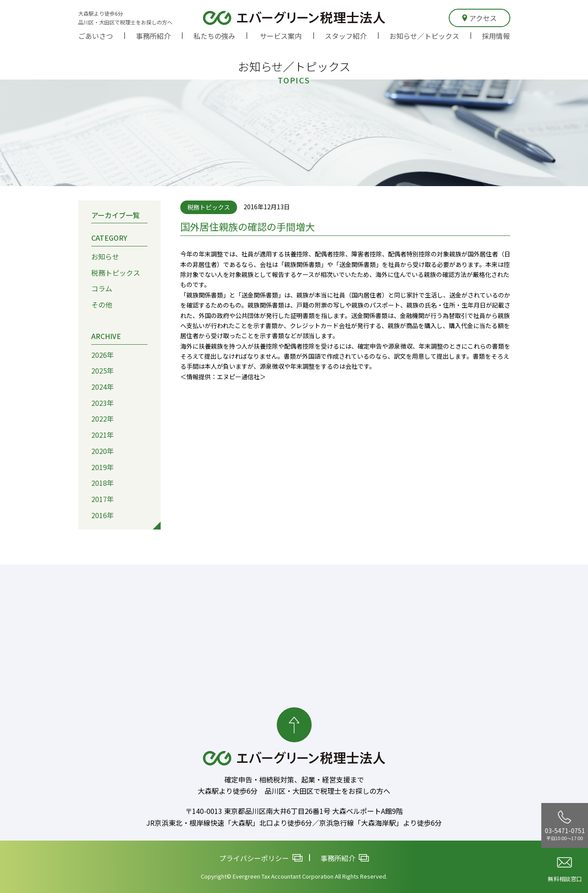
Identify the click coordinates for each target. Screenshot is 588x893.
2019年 (103, 467)
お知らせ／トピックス (424, 36)
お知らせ (105, 256)
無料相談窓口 (565, 870)
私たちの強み (214, 36)
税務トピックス (116, 273)
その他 (102, 305)
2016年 (103, 515)
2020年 (103, 451)
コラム (102, 288)
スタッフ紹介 (346, 36)
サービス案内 (281, 36)
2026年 (103, 354)
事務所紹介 (153, 36)
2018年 (103, 483)
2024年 (103, 387)
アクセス (480, 18)
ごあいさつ (96, 36)
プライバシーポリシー (261, 858)
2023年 (103, 403)
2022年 (103, 419)
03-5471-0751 (565, 826)
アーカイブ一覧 (115, 215)
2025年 (103, 370)
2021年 (103, 435)
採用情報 (496, 36)
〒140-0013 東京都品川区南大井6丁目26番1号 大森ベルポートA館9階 (294, 811)
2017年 (103, 499)
